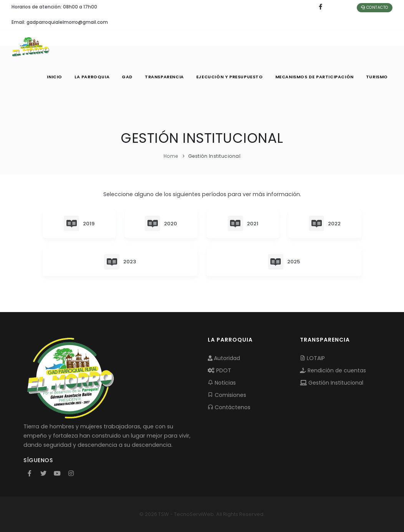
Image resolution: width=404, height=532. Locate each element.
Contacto (375, 7)
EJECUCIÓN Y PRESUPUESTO (230, 77)
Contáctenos (229, 407)
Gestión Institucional (332, 383)
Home (171, 156)
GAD (127, 77)
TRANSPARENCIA (164, 77)
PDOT (219, 370)
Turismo (377, 77)
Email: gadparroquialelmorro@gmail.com (60, 22)
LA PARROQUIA (92, 77)
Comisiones (227, 395)
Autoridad (224, 358)
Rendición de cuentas (333, 370)
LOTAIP (312, 358)
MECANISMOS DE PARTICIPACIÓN (315, 77)
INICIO (55, 77)
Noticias (222, 383)
